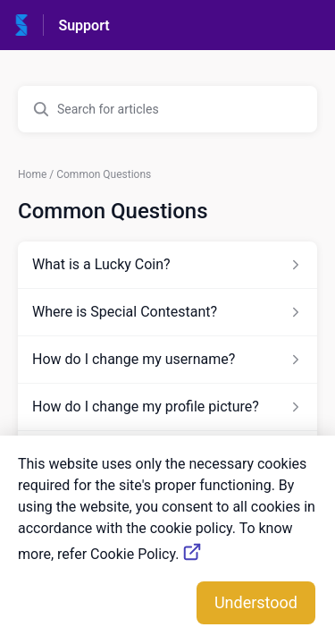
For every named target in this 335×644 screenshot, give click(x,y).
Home (32, 174)
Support (84, 25)
